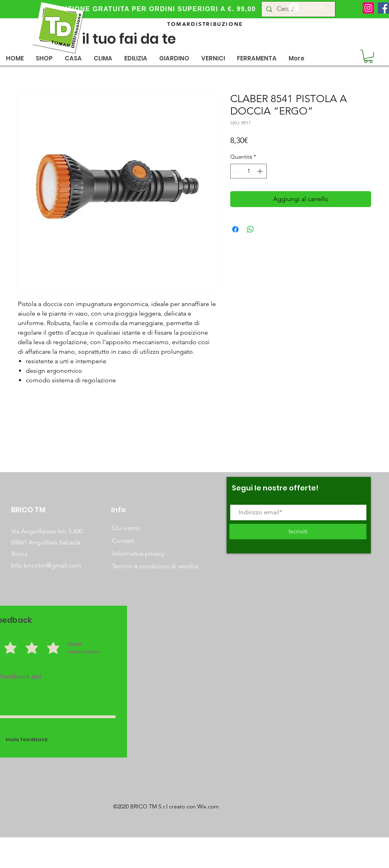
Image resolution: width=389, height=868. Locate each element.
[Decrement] (236, 171)
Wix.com (208, 806)
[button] (73, 58)
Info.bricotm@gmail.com (46, 565)
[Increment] (261, 171)
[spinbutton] (248, 171)
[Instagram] (368, 8)
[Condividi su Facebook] (235, 229)
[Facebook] (383, 8)
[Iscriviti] (298, 532)
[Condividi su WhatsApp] (250, 229)
